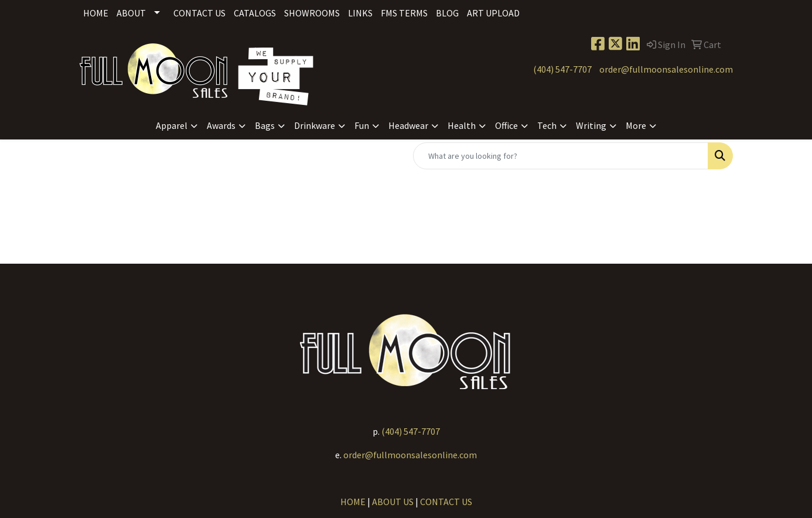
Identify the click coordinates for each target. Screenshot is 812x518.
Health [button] (462, 125)
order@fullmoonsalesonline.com (666, 69)
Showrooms (312, 13)
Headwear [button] (408, 125)
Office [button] (506, 125)
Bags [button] (265, 125)
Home (96, 13)
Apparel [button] (172, 125)
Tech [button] (547, 125)
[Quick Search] (561, 156)
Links (360, 13)
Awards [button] (221, 125)
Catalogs (255, 13)
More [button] (636, 125)
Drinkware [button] (315, 125)
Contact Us (199, 13)
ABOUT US (393, 502)
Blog (447, 13)
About (131, 13)
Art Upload (493, 13)
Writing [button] (591, 125)
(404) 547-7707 (562, 69)
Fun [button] (362, 125)
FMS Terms (404, 13)
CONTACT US (446, 502)
